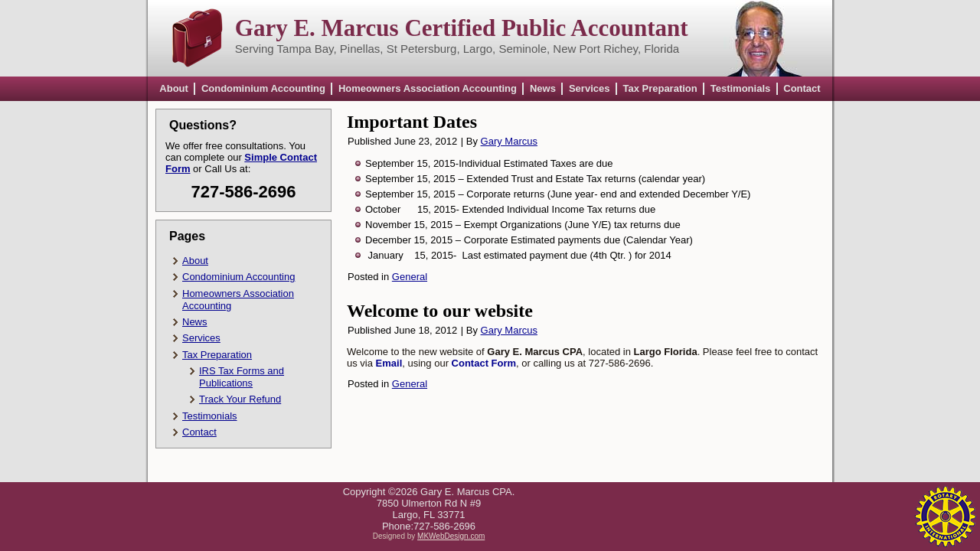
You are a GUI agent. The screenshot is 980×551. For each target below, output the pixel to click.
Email (389, 363)
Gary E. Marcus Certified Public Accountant (462, 28)
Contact (802, 88)
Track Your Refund (240, 399)
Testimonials (741, 88)
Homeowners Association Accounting (428, 88)
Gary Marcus (509, 141)
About (174, 88)
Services (590, 88)
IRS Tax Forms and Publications (242, 377)
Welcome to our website (440, 311)
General (410, 277)
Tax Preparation (660, 88)
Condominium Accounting (263, 88)
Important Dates (412, 122)
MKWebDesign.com (451, 536)
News (543, 88)
